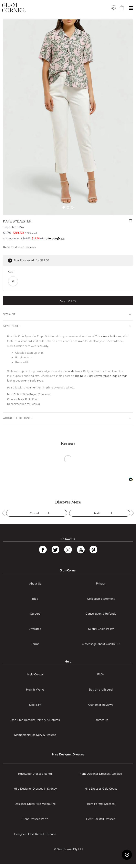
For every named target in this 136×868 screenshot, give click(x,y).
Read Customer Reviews (19, 247)
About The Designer (67, 418)
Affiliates (35, 629)
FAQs (101, 674)
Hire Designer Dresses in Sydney (35, 789)
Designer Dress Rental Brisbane (35, 834)
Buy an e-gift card (101, 690)
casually (43, 346)
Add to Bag (68, 301)
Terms (35, 644)
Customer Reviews (101, 705)
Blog (35, 599)
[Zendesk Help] (127, 855)
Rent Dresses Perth (35, 819)
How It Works (35, 690)
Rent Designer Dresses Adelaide (101, 774)
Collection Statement (101, 599)
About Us (35, 584)
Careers (35, 614)
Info (62, 238)
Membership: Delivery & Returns (35, 735)
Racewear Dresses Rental (35, 774)
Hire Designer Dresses (68, 754)
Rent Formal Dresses (101, 804)
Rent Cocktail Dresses (101, 819)
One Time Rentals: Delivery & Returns (35, 720)
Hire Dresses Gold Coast (101, 789)
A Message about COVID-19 (101, 644)
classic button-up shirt (115, 336)
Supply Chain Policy (101, 629)
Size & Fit (67, 314)
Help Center (35, 674)
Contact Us (101, 720)
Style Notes (67, 326)
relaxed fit (81, 341)
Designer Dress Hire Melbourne (35, 804)
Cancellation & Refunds (101, 614)
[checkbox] (10, 261)
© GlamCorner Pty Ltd (68, 849)
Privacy (101, 584)
